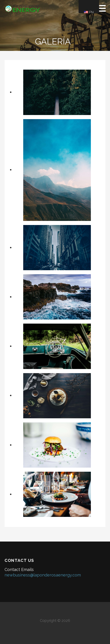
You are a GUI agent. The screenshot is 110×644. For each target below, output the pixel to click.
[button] (103, 8)
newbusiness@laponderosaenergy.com (43, 575)
